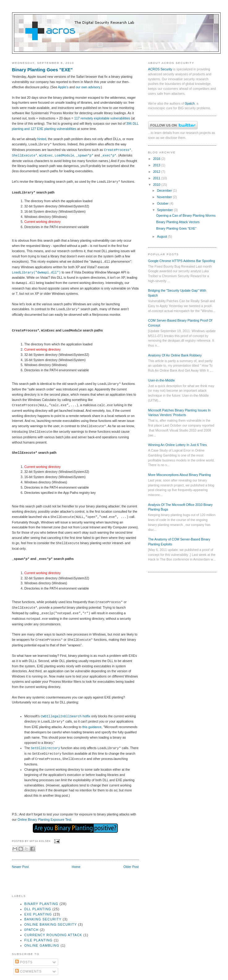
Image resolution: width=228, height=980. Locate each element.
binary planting (41, 904)
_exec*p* (109, 156)
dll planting (38, 909)
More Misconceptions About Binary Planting (180, 475)
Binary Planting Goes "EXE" (43, 70)
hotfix (65, 716)
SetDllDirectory (46, 748)
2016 (157, 159)
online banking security (51, 924)
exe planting (38, 914)
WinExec (46, 156)
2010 (157, 185)
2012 (157, 172)
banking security (43, 919)
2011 (157, 178)
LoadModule (64, 156)
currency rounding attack (53, 935)
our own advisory (88, 87)
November (165, 197)
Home (76, 867)
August (162, 236)
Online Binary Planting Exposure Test (44, 819)
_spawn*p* (85, 156)
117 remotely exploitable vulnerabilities (102, 118)
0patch (190, 103)
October (163, 203)
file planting (39, 940)
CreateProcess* (118, 150)
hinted (42, 139)
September (165, 210)
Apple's (63, 87)
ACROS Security (160, 69)
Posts (24, 962)
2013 (157, 165)
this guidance (92, 727)
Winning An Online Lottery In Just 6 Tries (178, 445)
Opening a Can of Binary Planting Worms (186, 215)
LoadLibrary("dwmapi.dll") (37, 273)
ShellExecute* (25, 156)
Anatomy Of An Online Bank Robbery (175, 355)
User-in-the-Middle (162, 380)
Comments (28, 971)
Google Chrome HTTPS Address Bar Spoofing (182, 261)
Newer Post (20, 867)
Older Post (131, 867)
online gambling (42, 945)
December (165, 190)
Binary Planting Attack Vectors (178, 222)
